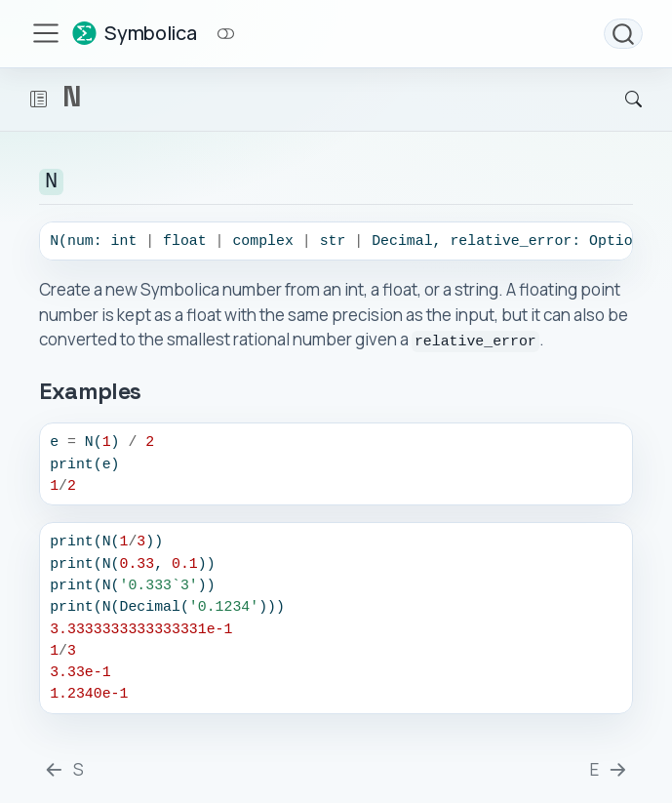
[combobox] (623, 34)
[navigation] (327, 100)
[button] (39, 100)
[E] (610, 767)
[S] (64, 767)
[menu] (46, 33)
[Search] (617, 100)
